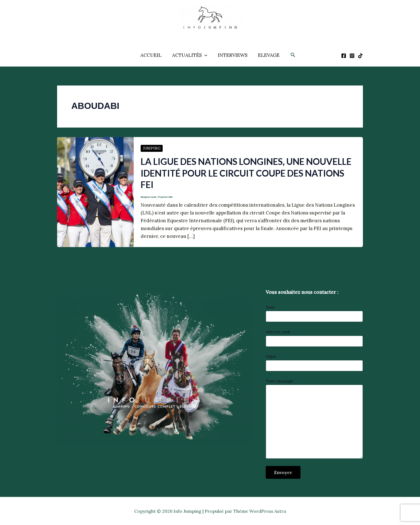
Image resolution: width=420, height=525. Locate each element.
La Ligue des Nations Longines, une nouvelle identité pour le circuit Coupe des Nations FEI (246, 173)
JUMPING (152, 148)
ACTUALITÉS (190, 55)
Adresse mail (314, 338)
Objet (314, 363)
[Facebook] (344, 56)
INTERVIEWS (232, 55)
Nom (314, 313)
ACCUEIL (153, 55)
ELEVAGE (267, 55)
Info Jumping (204, 35)
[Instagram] (352, 56)
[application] (205, 55)
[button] (291, 55)
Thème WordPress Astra (260, 511)
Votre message (314, 419)
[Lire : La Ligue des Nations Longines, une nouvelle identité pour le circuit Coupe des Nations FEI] (95, 192)
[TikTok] (360, 56)
